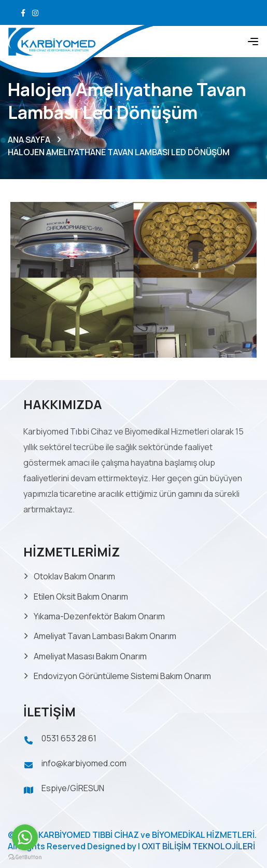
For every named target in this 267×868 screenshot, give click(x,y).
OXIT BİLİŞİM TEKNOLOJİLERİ (198, 846)
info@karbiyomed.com (84, 763)
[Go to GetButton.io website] (25, 857)
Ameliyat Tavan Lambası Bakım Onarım (105, 636)
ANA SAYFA (29, 140)
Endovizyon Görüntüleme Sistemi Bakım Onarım (122, 676)
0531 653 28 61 (69, 738)
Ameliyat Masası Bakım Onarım (90, 656)
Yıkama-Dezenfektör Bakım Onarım (99, 616)
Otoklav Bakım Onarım (74, 576)
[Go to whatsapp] (25, 837)
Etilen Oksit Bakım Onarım (81, 596)
